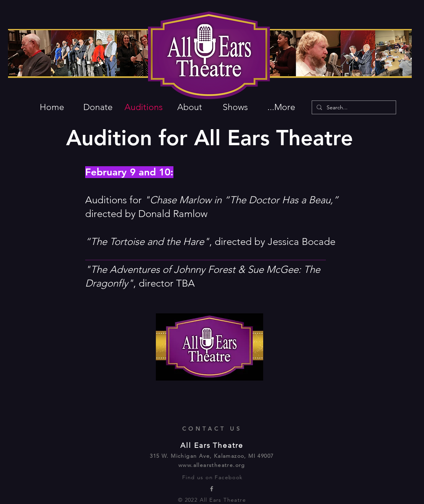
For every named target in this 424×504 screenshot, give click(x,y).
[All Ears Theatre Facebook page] (212, 489)
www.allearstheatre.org (212, 465)
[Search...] (353, 108)
